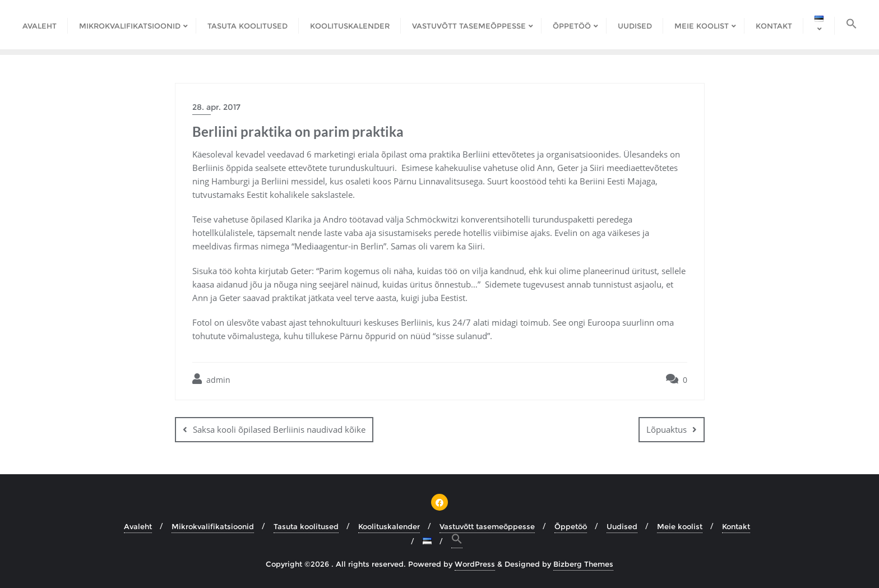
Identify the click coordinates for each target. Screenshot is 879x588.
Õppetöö (571, 526)
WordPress (475, 564)
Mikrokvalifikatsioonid (213, 526)
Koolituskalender (389, 526)
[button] (852, 25)
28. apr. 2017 (216, 107)
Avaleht (138, 526)
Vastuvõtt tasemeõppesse (487, 526)
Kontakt (736, 526)
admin (211, 379)
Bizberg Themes (583, 564)
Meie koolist (680, 526)
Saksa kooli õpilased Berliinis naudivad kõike (279, 429)
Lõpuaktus (667, 429)
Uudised (622, 526)
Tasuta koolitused (306, 526)
